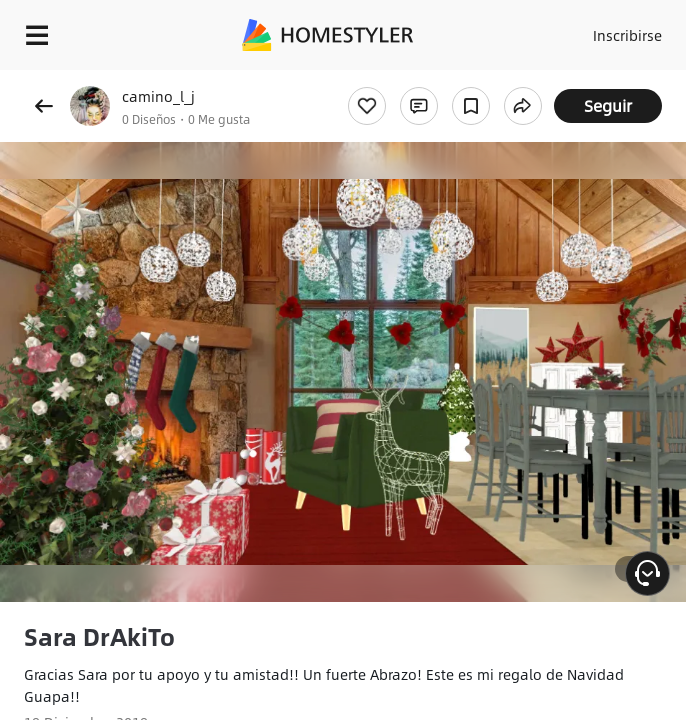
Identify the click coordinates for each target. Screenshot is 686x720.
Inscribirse (627, 35)
